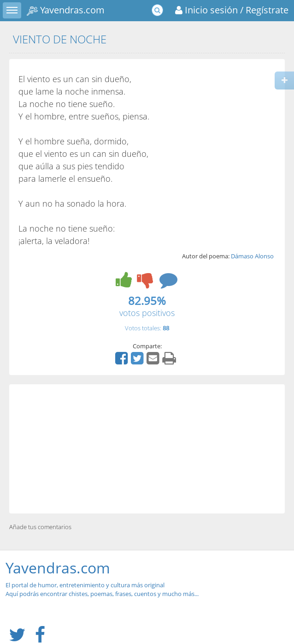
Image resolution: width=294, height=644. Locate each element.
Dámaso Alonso (252, 256)
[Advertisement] (147, 449)
